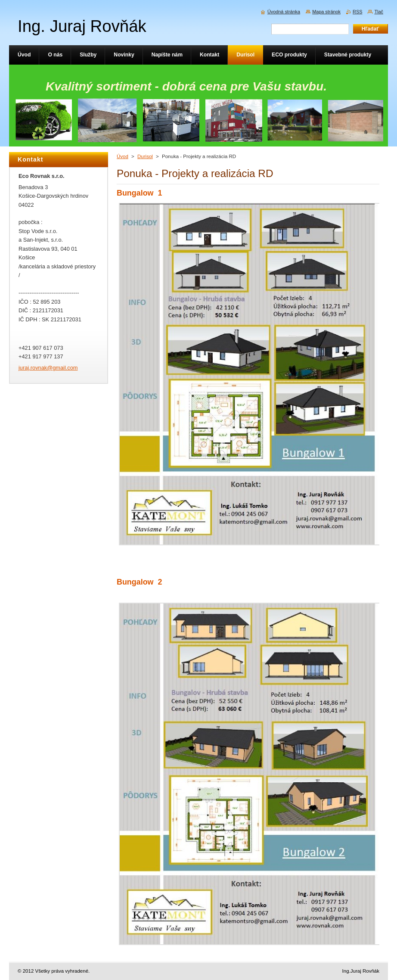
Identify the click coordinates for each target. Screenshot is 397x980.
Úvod (123, 156)
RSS (357, 12)
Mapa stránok (326, 12)
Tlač (379, 12)
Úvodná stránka (284, 12)
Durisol (145, 156)
